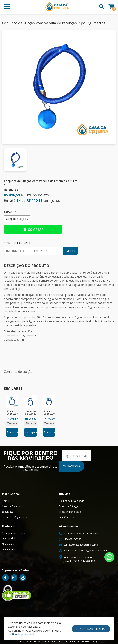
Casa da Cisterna (11, 506)
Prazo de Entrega (69, 506)
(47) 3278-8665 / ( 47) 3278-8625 (81, 533)
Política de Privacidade (72, 501)
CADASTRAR (72, 466)
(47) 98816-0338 (72, 539)
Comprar (33, 230)
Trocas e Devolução (70, 512)
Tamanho (10, 212)
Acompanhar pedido (14, 533)
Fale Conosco (67, 517)
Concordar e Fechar (91, 629)
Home (5, 501)
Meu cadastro (10, 544)
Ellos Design (92, 642)
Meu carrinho (9, 549)
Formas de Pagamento (14, 517)
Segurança (8, 512)
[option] (12, 416)
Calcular (70, 251)
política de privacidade (22, 634)
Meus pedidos (10, 539)
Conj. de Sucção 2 (17, 219)
